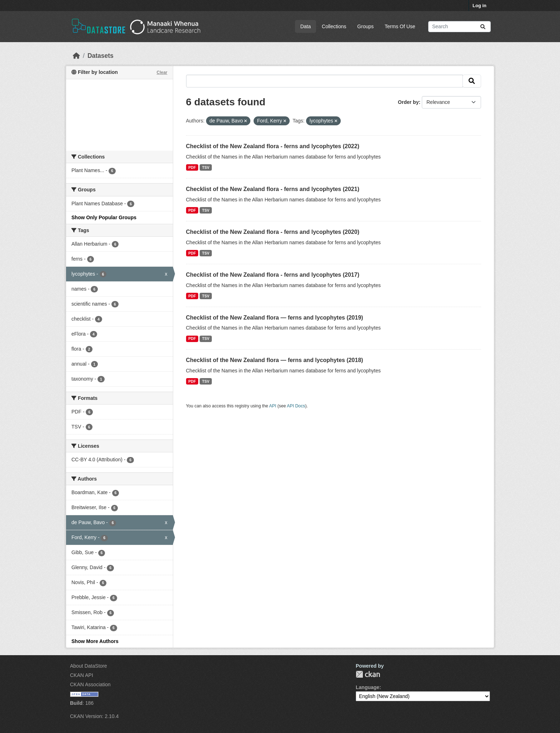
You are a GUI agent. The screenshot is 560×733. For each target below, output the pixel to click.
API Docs (296, 406)
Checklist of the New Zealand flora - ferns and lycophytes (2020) (273, 232)
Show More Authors (95, 641)
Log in (479, 6)
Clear (162, 72)
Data (306, 26)
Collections (334, 26)
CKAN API (82, 675)
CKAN (368, 674)
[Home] (76, 56)
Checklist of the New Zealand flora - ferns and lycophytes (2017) (273, 275)
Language (367, 687)
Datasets (101, 56)
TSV (206, 167)
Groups (365, 26)
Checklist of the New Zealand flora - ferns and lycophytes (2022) (273, 146)
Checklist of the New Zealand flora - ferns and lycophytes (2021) (273, 189)
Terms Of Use (400, 26)
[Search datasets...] (459, 27)
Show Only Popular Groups (104, 217)
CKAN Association (90, 684)
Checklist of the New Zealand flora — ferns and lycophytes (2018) (275, 360)
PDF (192, 167)
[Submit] (483, 27)
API (273, 406)
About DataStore (89, 666)
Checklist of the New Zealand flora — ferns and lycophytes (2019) (275, 318)
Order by (408, 102)
